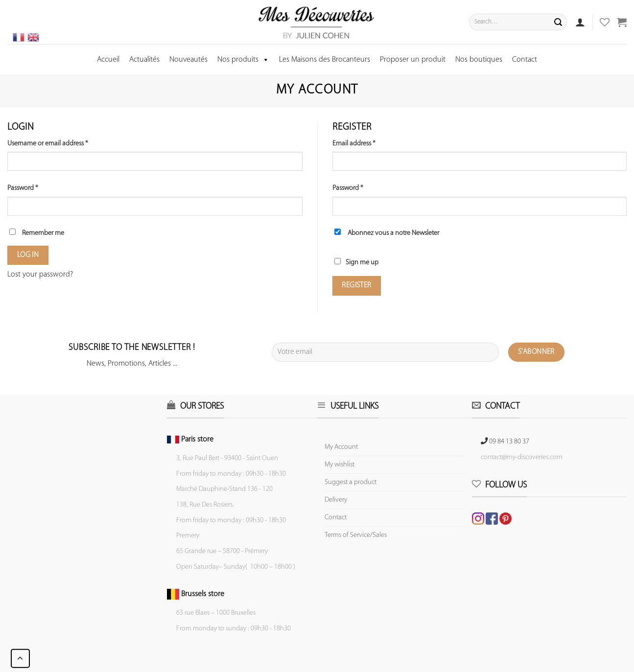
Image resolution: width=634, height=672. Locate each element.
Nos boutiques (479, 60)
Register (357, 285)
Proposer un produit (413, 60)
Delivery (336, 500)
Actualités (144, 60)
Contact (525, 60)
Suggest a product (351, 482)
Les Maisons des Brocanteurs (325, 60)
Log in (28, 255)
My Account (341, 447)
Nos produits (243, 60)
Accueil (108, 60)
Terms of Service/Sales (356, 535)
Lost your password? (40, 275)
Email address (354, 144)
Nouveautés (188, 60)
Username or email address (48, 144)
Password (23, 188)
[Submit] (558, 22)
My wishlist (340, 465)
